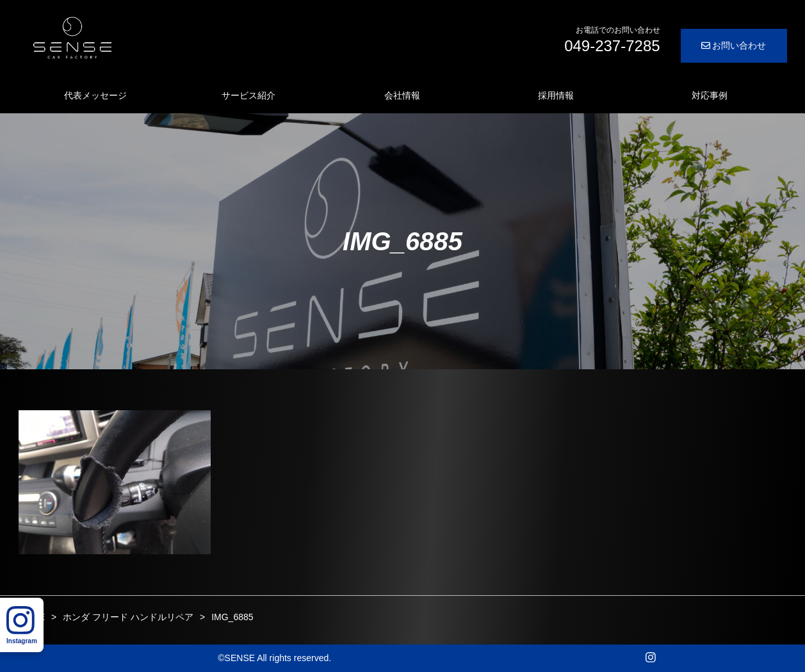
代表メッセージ (95, 95)
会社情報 (402, 95)
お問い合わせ (734, 45)
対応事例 (710, 95)
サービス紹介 (248, 95)
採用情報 (556, 95)
